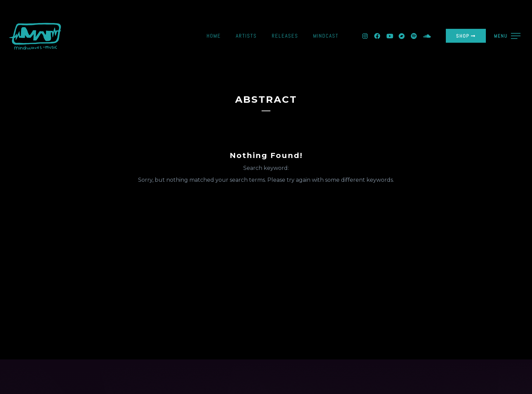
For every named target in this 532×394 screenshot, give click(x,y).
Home (214, 36)
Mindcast (326, 36)
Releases (285, 36)
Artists (246, 36)
